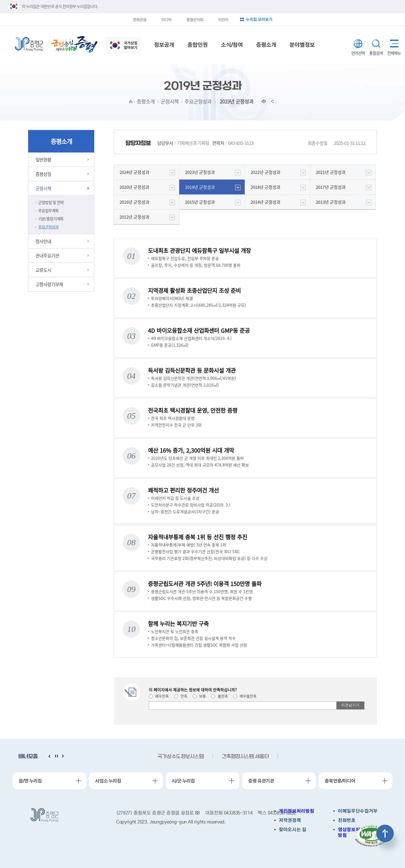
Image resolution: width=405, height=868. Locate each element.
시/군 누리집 (183, 781)
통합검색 (376, 44)
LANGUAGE (358, 44)
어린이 (223, 19)
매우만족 (159, 696)
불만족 (220, 696)
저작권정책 (290, 820)
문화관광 (139, 19)
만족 (181, 696)
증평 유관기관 (261, 781)
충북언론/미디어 (340, 781)
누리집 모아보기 (259, 19)
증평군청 (29, 44)
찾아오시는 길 (292, 830)
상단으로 (385, 833)
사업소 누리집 (108, 781)
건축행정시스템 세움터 (245, 757)
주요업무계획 (48, 210)
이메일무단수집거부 (358, 811)
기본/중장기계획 (51, 219)
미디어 (166, 19)
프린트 (264, 101)
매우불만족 (245, 696)
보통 (199, 696)
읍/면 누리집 (30, 781)
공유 (272, 101)
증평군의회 (195, 19)
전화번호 (347, 820)
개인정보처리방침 (296, 811)
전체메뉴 (393, 43)
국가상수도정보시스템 (181, 757)
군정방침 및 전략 (51, 202)
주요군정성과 (48, 227)
